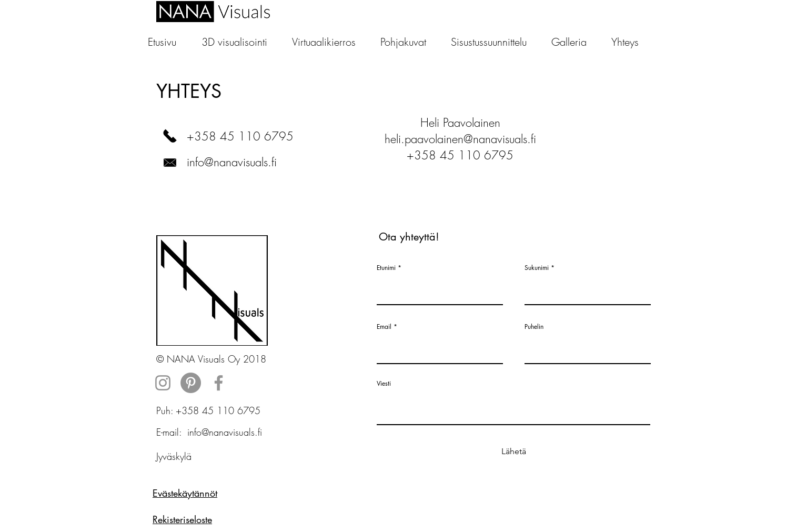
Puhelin (534, 327)
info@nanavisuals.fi (232, 162)
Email (384, 327)
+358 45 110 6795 (240, 136)
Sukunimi (537, 268)
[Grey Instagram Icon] (163, 383)
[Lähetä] (513, 452)
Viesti (384, 384)
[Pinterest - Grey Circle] (191, 383)
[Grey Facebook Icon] (219, 383)
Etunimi (386, 268)
